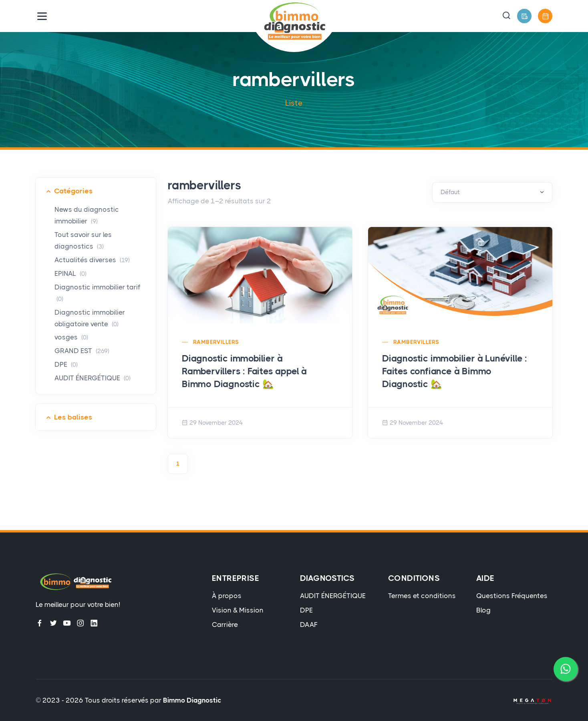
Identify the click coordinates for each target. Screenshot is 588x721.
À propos (227, 596)
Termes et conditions (422, 596)
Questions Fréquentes (512, 596)
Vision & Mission (238, 610)
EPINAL (70, 273)
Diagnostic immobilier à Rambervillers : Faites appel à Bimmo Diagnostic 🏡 (244, 371)
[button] (506, 16)
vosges (71, 337)
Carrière (225, 625)
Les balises (73, 417)
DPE (66, 364)
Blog (483, 610)
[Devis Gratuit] (524, 16)
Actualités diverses (92, 260)
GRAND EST (82, 351)
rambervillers (216, 342)
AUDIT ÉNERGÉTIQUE (93, 378)
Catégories (73, 191)
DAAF (309, 625)
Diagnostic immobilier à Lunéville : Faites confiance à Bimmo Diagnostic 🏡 (455, 371)
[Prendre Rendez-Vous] (545, 16)
